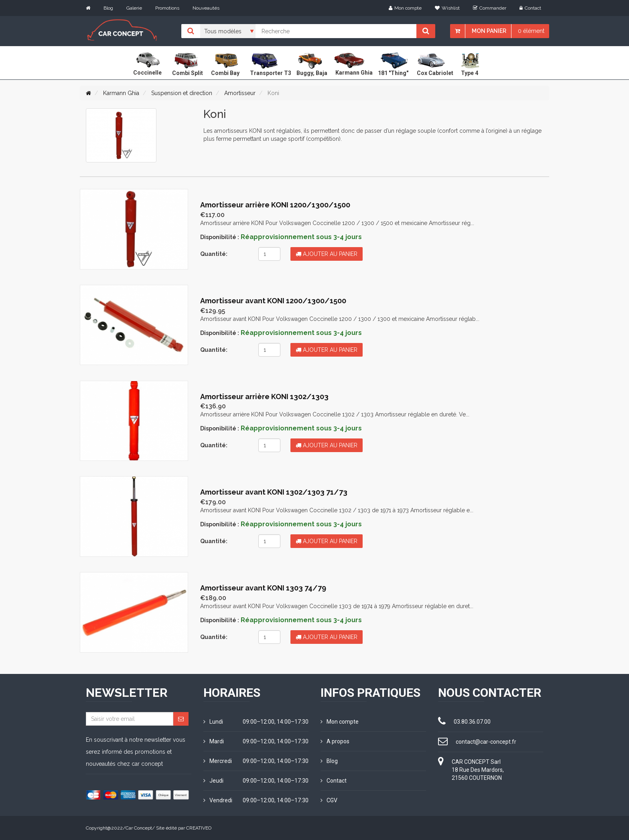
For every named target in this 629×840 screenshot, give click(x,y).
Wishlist (447, 8)
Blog (108, 8)
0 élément (531, 31)
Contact (530, 8)
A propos (335, 741)
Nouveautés (206, 8)
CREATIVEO (199, 828)
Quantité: (214, 254)
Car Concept (139, 828)
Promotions (167, 8)
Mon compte (405, 8)
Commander (490, 8)
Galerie (134, 8)
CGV (329, 800)
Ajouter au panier (327, 254)
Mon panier (489, 31)
